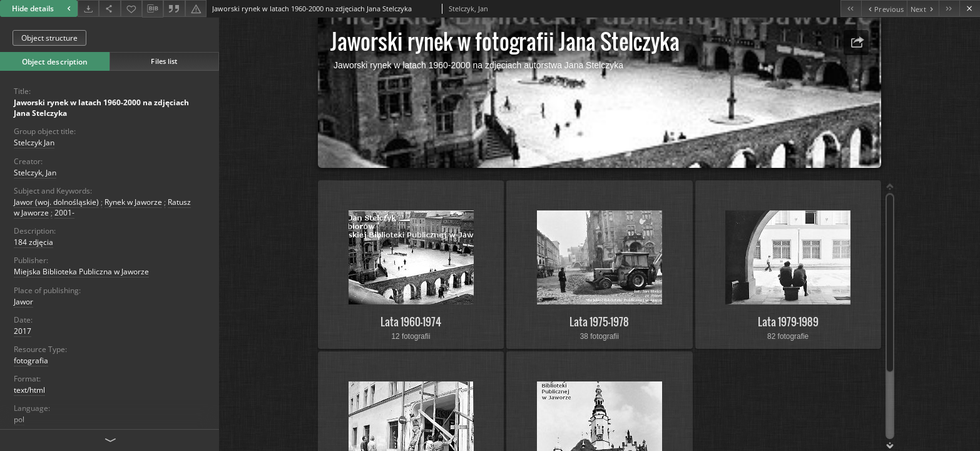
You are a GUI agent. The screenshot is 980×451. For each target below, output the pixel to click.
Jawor (23, 302)
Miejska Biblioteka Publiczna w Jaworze (81, 272)
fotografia (31, 360)
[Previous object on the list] (884, 8)
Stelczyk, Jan (35, 173)
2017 (23, 331)
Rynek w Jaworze (133, 202)
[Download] (88, 8)
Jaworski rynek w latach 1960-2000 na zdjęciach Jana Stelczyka (101, 108)
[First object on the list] (851, 8)
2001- (64, 213)
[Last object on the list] (949, 8)
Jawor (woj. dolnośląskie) (56, 202)
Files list (164, 61)
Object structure (49, 38)
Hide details (43, 8)
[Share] (110, 8)
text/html (29, 390)
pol (19, 419)
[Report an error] (196, 8)
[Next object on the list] (923, 8)
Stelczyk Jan (34, 143)
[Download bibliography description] (153, 9)
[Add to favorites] (131, 8)
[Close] (970, 8)
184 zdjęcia (33, 242)
